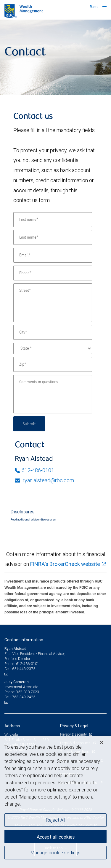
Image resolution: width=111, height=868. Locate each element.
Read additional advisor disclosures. (33, 520)
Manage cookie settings (55, 853)
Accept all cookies (56, 837)
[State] (53, 348)
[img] (55, 57)
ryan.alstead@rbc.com (44, 480)
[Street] (53, 303)
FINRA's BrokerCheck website (65, 564)
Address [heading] (12, 726)
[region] (55, 802)
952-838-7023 (28, 692)
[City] (53, 332)
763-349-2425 (24, 697)
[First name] (53, 220)
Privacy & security (74, 734)
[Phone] (53, 273)
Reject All (55, 820)
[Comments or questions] (53, 394)
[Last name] (53, 237)
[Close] (102, 742)
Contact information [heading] (24, 640)
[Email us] (7, 674)
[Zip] (53, 364)
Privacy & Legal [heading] (74, 726)
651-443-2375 (24, 669)
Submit (29, 424)
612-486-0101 (34, 470)
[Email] (53, 255)
